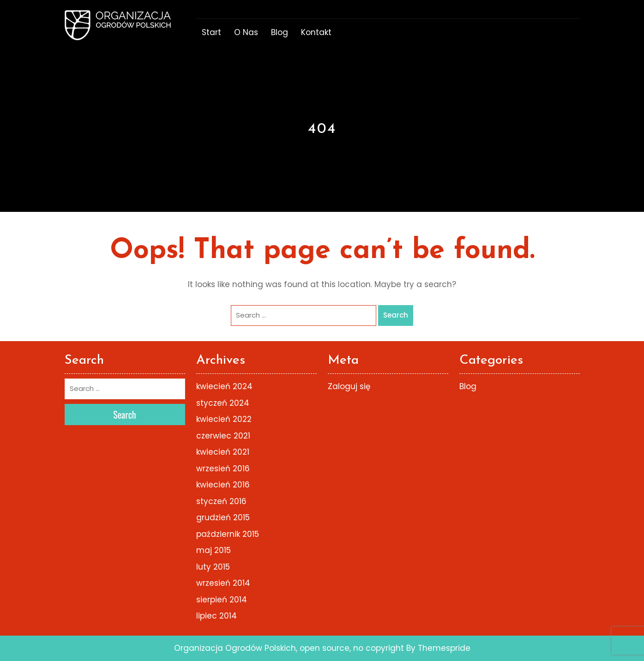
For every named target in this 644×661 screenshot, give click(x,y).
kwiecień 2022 (224, 419)
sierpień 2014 (222, 600)
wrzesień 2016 (223, 469)
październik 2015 (228, 534)
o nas (246, 32)
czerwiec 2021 (223, 436)
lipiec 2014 (217, 616)
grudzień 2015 (223, 517)
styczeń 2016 (221, 501)
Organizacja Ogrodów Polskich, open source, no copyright (289, 648)
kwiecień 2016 (223, 485)
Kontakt (316, 32)
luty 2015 (213, 567)
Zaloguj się (349, 386)
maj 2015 (214, 550)
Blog (280, 32)
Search (396, 315)
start (211, 32)
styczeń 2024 (223, 403)
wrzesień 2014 (223, 583)
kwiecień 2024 (224, 386)
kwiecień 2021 (223, 452)
